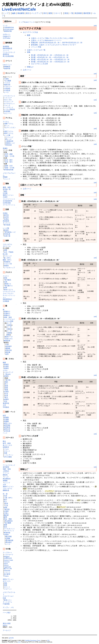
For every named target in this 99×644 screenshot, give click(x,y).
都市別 (6, 215)
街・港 (5, 494)
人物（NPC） (9, 498)
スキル (5, 370)
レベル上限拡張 (9, 109)
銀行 (6, 500)
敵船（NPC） (8, 260)
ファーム (6, 473)
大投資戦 (7, 88)
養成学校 (6, 403)
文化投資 (7, 90)
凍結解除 (21, 13)
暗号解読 (8, 280)
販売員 (7, 509)
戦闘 (10, 333)
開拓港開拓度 (7, 48)
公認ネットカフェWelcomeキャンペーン (46, 40)
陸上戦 (5, 254)
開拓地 (5, 475)
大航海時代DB (9, 27)
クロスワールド (8, 596)
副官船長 (7, 427)
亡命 (6, 505)
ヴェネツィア (9, 102)
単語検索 (78, 13)
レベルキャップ (9, 268)
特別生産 (9, 145)
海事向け (7, 315)
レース (6, 92)
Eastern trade (9, 560)
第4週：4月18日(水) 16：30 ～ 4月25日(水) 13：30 (50, 62)
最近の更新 (7, 623)
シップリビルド (9, 319)
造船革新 (7, 68)
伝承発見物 (7, 203)
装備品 (5, 148)
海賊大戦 (7, 85)
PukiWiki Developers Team (32, 641)
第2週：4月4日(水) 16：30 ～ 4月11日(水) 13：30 (50, 57)
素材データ (9, 337)
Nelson (6, 565)
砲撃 (6, 166)
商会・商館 (8, 519)
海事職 (6, 421)
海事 (6, 288)
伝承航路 (6, 301)
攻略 (29, 52)
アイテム (6, 122)
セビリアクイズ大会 (30, 32)
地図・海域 (7, 469)
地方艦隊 (8, 523)
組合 (6, 527)
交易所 (6, 511)
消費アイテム (9, 124)
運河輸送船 (9, 540)
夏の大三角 (8, 568)
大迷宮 (5, 197)
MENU (5, 625)
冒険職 (6, 417)
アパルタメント (9, 529)
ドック (6, 477)
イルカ (6, 449)
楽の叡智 (7, 574)
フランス (7, 106)
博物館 (5, 177)
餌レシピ (9, 139)
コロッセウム (7, 244)
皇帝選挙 (6, 467)
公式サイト (7, 34)
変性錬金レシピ (10, 232)
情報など (30, 67)
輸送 (10, 329)
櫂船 (8, 335)
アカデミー (8, 87)
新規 (66, 13)
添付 (45, 13)
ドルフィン (8, 589)
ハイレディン (9, 455)
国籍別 (6, 266)
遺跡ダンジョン (8, 195)
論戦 (6, 191)
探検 (10, 325)
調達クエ (8, 284)
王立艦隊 (8, 81)
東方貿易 (7, 225)
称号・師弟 (7, 443)
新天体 (8, 380)
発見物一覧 (7, 189)
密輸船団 (7, 66)
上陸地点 (6, 471)
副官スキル (8, 423)
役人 (6, 502)
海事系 (6, 368)
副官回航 (7, 425)
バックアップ (36, 13)
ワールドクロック (9, 52)
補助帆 (8, 348)
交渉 (6, 160)
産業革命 (6, 54)
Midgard (7, 556)
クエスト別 (8, 264)
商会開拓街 (7, 479)
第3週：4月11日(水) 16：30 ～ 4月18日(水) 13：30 (50, 60)
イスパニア (8, 98)
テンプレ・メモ (8, 607)
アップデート (7, 553)
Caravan (7, 562)
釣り (6, 384)
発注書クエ (9, 286)
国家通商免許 (7, 299)
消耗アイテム (9, 131)
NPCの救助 (8, 457)
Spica (6, 563)
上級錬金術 (9, 141)
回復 (6, 168)
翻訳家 (6, 515)
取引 (11, 162)
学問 (6, 154)
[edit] (95, 26)
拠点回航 (9, 536)
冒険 (6, 278)
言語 (6, 401)
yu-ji (19, 642)
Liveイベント (7, 65)
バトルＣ (7, 83)
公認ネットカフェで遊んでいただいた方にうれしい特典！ (53, 38)
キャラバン (7, 223)
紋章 (7, 354)
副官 (4, 415)
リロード (57, 13)
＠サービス (7, 581)
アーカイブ (7, 630)
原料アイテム (9, 133)
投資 (6, 503)
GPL (48, 641)
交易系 (6, 366)
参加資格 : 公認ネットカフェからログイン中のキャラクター (54, 45)
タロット (7, 451)
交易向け (7, 313)
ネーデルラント (9, 104)
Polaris (6, 576)
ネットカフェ (7, 602)
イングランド (9, 107)
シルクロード (9, 555)
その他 (12, 156)
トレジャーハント (9, 199)
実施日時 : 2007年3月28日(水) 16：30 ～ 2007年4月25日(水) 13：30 (57, 43)
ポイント (7, 587)
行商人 (6, 513)
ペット (5, 433)
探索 (6, 386)
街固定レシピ (10, 143)
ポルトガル (8, 100)
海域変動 (6, 46)
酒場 (6, 507)
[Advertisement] (49, 559)
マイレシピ (9, 137)
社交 (6, 394)
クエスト (6, 276)
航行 (11, 160)
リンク (5, 26)
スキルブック (9, 372)
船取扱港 (7, 341)
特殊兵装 (9, 350)
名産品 (6, 219)
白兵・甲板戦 (9, 252)
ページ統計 (7, 613)
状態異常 (6, 447)
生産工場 (7, 236)
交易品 (5, 213)
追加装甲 (9, 346)
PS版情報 (6, 604)
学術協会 (6, 407)
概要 (29, 35)
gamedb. (11, 638)
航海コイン (8, 600)
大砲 (7, 344)
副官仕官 (7, 429)
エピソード (8, 113)
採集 (6, 388)
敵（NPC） (8, 258)
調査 (11, 154)
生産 (6, 162)
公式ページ (27, 70)
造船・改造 (8, 317)
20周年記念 (8, 558)
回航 (6, 583)
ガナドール (7, 246)
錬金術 (6, 230)
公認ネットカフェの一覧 (36, 50)
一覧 (71, 13)
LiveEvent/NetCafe (19, 9)
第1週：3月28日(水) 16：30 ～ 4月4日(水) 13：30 (50, 55)
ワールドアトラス (9, 291)
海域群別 (7, 262)
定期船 (8, 538)
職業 (4, 363)
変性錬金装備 (9, 170)
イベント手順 (36, 47)
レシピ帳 (7, 135)
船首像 (8, 352)
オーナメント (10, 531)
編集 (14, 13)
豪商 (6, 517)
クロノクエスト (8, 293)
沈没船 (5, 193)
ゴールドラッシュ (9, 205)
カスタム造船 (9, 321)
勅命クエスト (9, 290)
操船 (6, 156)
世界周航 (7, 111)
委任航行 (9, 542)
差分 (28, 13)
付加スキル (9, 339)
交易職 (6, 419)
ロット (7, 126)
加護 (6, 453)
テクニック (8, 256)
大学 (4, 405)
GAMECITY (7, 36)
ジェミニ (7, 572)
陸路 (6, 585)
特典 (4, 598)
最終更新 (87, 13)
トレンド (6, 50)
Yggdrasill (7, 567)
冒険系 (6, 364)
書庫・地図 (7, 187)
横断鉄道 (6, 490)
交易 (6, 282)
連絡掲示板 (8, 31)
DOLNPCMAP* (9, 29)
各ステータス (7, 445)
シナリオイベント (9, 96)
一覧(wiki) (7, 374)
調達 (6, 390)
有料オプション (8, 579)
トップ (6, 13)
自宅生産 (7, 431)
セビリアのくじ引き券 (39, 64)
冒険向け (7, 311)
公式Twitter (7, 38)
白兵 (11, 166)
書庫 (6, 525)
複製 (50, 13)
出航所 (6, 534)
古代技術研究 (7, 201)
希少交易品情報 (8, 56)
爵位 (4, 441)
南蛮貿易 (6, 221)
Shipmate (7, 570)
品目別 (6, 217)
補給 (6, 382)
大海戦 (6, 79)
